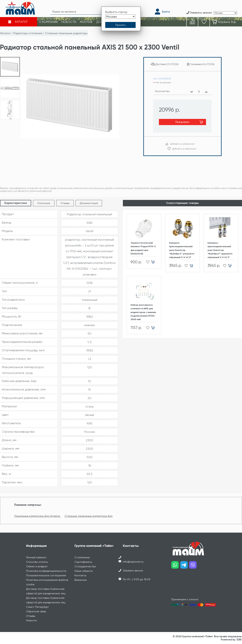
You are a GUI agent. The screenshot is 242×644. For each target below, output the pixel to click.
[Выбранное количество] (199, 92)
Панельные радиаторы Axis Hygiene (38, 516)
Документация (89, 203)
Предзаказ (182, 122)
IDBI (239, 640)
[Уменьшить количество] (192, 92)
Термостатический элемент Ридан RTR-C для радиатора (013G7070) (143, 248)
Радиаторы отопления (28, 33)
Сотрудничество (85, 566)
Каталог (6, 33)
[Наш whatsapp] (176, 566)
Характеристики (16, 203)
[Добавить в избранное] (147, 262)
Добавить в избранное (184, 149)
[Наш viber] (194, 566)
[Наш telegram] (185, 566)
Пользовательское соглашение (46, 575)
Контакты (80, 575)
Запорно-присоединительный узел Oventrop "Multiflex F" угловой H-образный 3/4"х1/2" (182, 250)
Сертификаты (83, 562)
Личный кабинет (36, 557)
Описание (44, 203)
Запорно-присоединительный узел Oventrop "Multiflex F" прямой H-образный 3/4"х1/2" (220, 250)
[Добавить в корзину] (154, 262)
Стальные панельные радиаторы (66, 33)
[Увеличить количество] (206, 92)
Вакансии (81, 580)
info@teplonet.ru (133, 562)
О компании (82, 557)
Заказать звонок (133, 570)
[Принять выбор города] (120, 25)
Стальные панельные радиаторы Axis (89, 516)
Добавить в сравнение (182, 144)
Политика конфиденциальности (46, 571)
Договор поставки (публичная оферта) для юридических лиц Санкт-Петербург (46, 602)
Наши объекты (84, 571)
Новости (31, 620)
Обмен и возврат (37, 566)
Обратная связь (36, 611)
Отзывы (65, 203)
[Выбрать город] (120, 17)
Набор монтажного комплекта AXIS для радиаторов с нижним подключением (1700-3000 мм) (143, 312)
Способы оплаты (37, 562)
